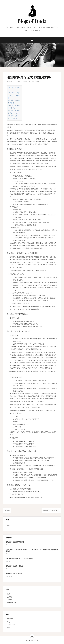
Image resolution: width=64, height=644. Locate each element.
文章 (10, 597)
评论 (10, 600)
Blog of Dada (32, 21)
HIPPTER (10, 619)
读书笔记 (38, 82)
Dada (18, 82)
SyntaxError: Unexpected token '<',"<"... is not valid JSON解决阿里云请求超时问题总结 (32, 550)
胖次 (9, 628)
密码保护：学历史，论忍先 (14, 566)
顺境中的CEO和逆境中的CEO (51, 510)
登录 (9, 594)
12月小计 (7, 510)
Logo (9, 622)
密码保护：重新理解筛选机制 (15, 542)
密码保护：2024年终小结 (14, 573)
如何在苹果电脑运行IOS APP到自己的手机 (19, 558)
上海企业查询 (11, 625)
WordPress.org (12, 603)
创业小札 (25, 82)
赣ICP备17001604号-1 (32, 640)
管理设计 (31, 82)
